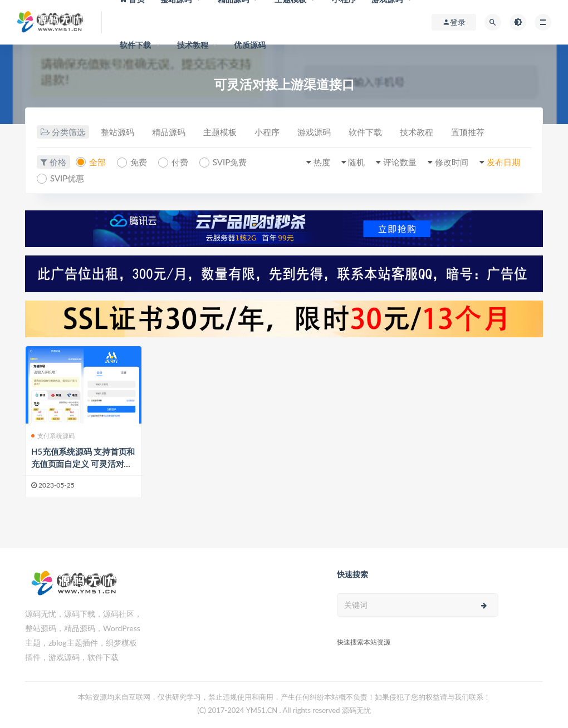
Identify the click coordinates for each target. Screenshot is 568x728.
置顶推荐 (468, 132)
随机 (356, 162)
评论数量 (400, 162)
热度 (322, 162)
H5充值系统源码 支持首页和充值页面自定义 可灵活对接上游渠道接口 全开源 (83, 464)
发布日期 (503, 162)
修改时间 (452, 162)
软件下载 (136, 45)
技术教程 (193, 45)
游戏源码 (314, 132)
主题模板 (220, 132)
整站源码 (117, 132)
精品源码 (169, 132)
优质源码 (250, 45)
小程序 (267, 132)
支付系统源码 (53, 436)
